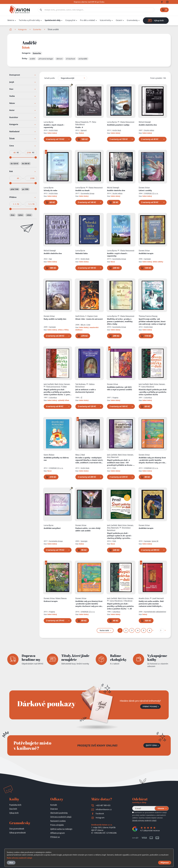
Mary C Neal (80, 455)
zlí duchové (70, 59)
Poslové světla (88, 529)
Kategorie (22, 29)
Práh (114, 468)
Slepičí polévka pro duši (58, 392)
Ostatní (119, 20)
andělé (32, 59)
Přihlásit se (55, 837)
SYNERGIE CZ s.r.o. (151, 193)
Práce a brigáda (57, 825)
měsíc (29, 215)
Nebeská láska (82, 253)
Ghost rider (89, 319)
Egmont (84, 130)
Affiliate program (58, 833)
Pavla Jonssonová (53, 387)
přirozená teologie (46, 59)
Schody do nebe (50, 190)
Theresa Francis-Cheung (148, 316)
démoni (59, 59)
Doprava (54, 809)
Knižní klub (53, 130)
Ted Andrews (80, 384)
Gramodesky (132, 20)
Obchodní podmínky (59, 813)
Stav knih (13, 809)
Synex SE (155, 541)
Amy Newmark (113, 457)
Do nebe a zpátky (89, 460)
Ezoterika (37, 29)
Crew (88, 325)
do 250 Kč (26, 163)
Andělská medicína (120, 388)
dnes (13, 215)
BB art (83, 325)
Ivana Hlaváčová (148, 387)
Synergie (147, 259)
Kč (18, 153)
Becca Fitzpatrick (82, 122)
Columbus (53, 397)
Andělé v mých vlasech (54, 126)
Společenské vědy (53, 20)
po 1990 (25, 189)
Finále (79, 127)
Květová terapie (51, 601)
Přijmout (165, 863)
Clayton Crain (92, 316)
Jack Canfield (49, 384)
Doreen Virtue (144, 187)
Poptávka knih (15, 805)
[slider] (10, 157)
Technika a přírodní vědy (29, 20)
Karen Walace (49, 455)
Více (11, 863)
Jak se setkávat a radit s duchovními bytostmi (86, 391)
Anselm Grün (144, 598)
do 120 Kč (14, 163)
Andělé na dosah (82, 190)
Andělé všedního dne (148, 125)
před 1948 (15, 189)
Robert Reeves (61, 598)
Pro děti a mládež (88, 20)
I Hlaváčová (128, 601)
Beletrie (11, 20)
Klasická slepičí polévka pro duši (153, 392)
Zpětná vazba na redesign (61, 829)
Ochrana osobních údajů (61, 817)
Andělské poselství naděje (118, 125)
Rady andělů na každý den (55, 319)
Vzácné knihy (105, 20)
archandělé (83, 59)
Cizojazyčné (70, 20)
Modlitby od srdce (120, 321)
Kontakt (54, 805)
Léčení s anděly (145, 190)
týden (21, 215)
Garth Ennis (80, 316)
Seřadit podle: (50, 78)
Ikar (51, 259)
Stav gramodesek (17, 829)
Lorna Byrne (49, 122)
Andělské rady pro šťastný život (153, 460)
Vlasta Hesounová (127, 122)
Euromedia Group (88, 193)
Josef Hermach (158, 598)
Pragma (115, 397)
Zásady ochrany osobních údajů (144, 820)
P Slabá (64, 387)
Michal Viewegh (145, 122)
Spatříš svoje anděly (152, 321)
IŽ (82, 397)
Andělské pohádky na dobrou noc (56, 459)
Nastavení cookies (58, 821)
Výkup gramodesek (17, 833)
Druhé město (149, 130)
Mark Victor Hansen (62, 384)
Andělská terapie (146, 253)
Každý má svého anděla (151, 604)
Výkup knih (14, 813)
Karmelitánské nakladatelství (155, 612)
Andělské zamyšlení (52, 528)
